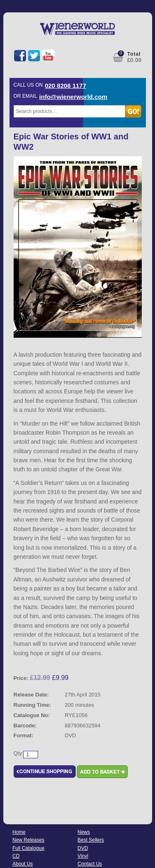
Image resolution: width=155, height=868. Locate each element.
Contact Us (90, 864)
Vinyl (83, 856)
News (84, 832)
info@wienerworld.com (73, 97)
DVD (83, 848)
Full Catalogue (28, 848)
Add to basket (102, 772)
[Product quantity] (31, 755)
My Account (96, 56)
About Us (23, 864)
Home (19, 832)
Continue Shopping (45, 772)
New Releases (28, 840)
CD (16, 856)
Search (134, 111)
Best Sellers (91, 840)
